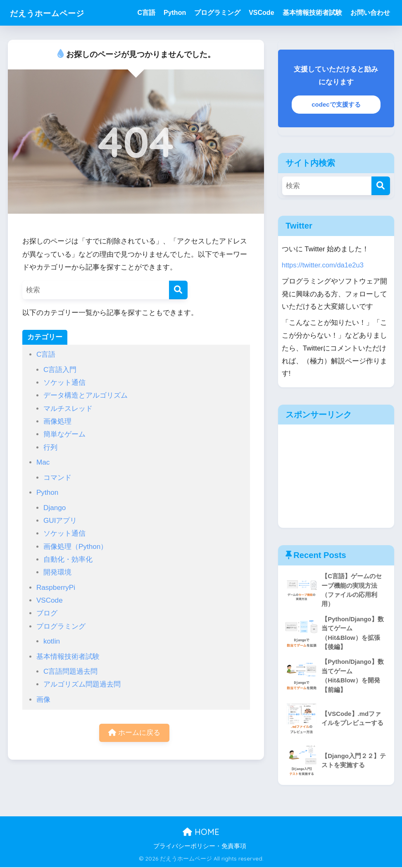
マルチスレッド (68, 409)
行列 (50, 447)
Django (55, 508)
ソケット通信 (64, 383)
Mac (43, 462)
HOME (201, 833)
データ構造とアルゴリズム (86, 395)
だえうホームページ (56, 13)
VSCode (261, 13)
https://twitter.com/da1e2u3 (323, 265)
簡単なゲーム (64, 434)
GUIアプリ (60, 521)
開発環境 (57, 572)
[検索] (178, 290)
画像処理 (57, 421)
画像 (43, 700)
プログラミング (217, 13)
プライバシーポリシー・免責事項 (200, 847)
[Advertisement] (336, 476)
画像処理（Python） (75, 547)
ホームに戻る (134, 733)
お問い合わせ (370, 13)
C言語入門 (60, 370)
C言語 (146, 13)
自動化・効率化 (68, 559)
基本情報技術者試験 (312, 13)
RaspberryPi (56, 588)
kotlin (52, 641)
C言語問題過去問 (70, 671)
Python (175, 13)
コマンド (57, 478)
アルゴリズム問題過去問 (82, 684)
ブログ (47, 613)
